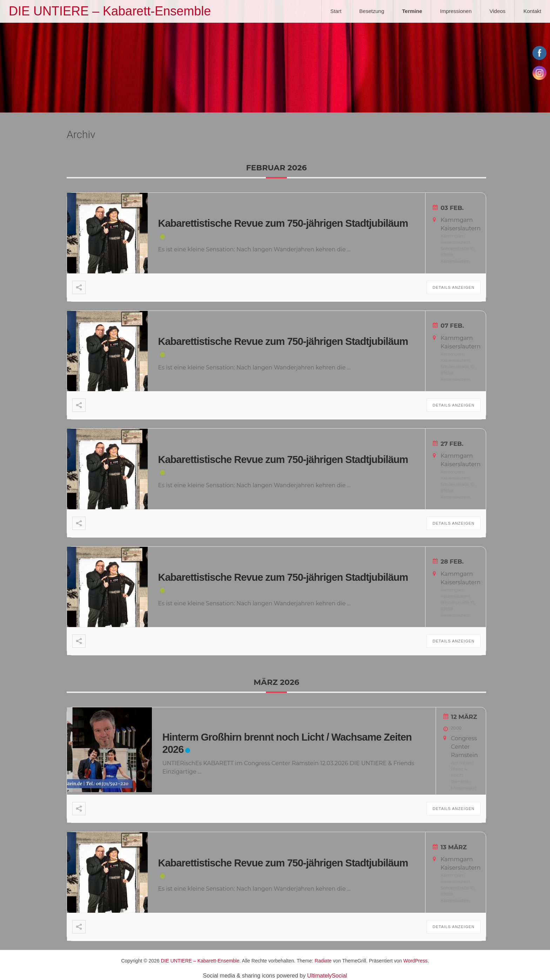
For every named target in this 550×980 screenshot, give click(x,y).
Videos (498, 11)
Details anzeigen (454, 287)
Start (336, 11)
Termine (412, 11)
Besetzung (372, 11)
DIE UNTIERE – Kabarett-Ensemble (110, 11)
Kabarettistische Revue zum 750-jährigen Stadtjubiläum (283, 223)
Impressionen (456, 11)
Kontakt (532, 11)
